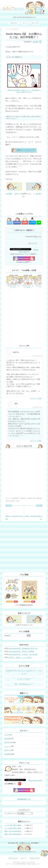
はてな (32, 222)
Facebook (17, 222)
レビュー (7, 746)
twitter (10, 222)
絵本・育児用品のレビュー (24, 684)
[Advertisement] (24, 205)
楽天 (16, 602)
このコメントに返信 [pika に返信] (36, 441)
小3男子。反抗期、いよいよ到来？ (20, 657)
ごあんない (14, 23)
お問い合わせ (13, 858)
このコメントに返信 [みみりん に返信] (36, 398)
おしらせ (35, 23)
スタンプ (23, 858)
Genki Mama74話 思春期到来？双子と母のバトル (24, 649)
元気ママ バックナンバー (26, 150)
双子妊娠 (7, 739)
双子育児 (7, 742)
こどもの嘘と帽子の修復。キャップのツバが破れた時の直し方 (14, 825)
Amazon (10, 602)
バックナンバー (10, 813)
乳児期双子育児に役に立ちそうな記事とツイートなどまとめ (24, 672)
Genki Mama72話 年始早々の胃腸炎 (21, 651)
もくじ (25, 23)
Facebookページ (24, 799)
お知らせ (7, 750)
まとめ (7, 735)
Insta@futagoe (24, 258)
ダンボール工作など (24, 679)
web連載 (35, 42)
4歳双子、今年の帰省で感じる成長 (14, 513)
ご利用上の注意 (34, 858)
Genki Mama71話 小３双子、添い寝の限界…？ (24, 654)
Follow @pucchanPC (28, 251)
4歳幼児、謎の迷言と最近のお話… (34, 513)
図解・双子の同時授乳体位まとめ (14, 831)
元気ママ (17, 194)
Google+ (25, 222)
